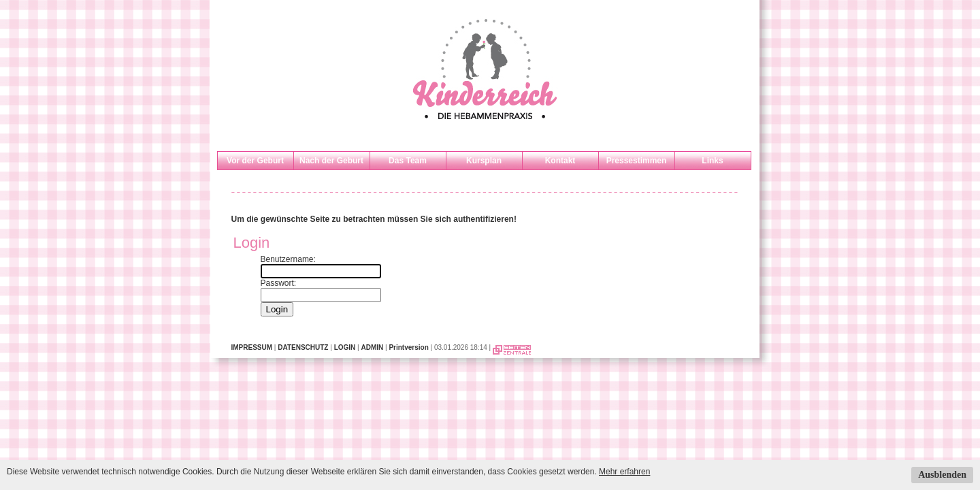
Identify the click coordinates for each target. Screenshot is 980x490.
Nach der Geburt (331, 161)
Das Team (408, 161)
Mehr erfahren (624, 472)
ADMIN (372, 347)
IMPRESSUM (252, 347)
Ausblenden (942, 475)
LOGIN (345, 347)
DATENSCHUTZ (303, 347)
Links (712, 161)
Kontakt (560, 161)
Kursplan (484, 161)
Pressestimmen (637, 161)
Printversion (408, 347)
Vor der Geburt (255, 161)
